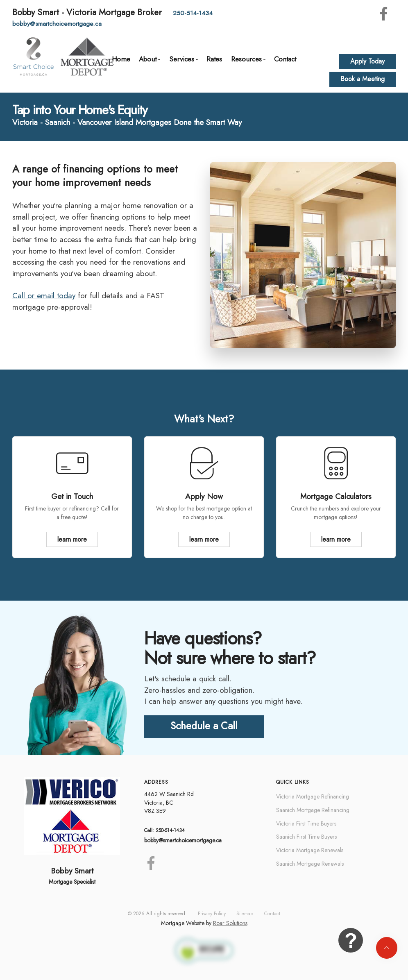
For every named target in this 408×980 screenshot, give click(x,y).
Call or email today (44, 296)
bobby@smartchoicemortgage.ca (57, 24)
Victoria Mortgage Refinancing (313, 796)
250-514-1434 (193, 13)
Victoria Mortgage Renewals (310, 850)
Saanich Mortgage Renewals (310, 864)
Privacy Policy (212, 914)
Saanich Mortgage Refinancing (313, 810)
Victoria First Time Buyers (306, 823)
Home (121, 59)
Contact (285, 59)
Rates (214, 59)
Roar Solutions (230, 923)
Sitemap (245, 914)
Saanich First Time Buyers (306, 837)
